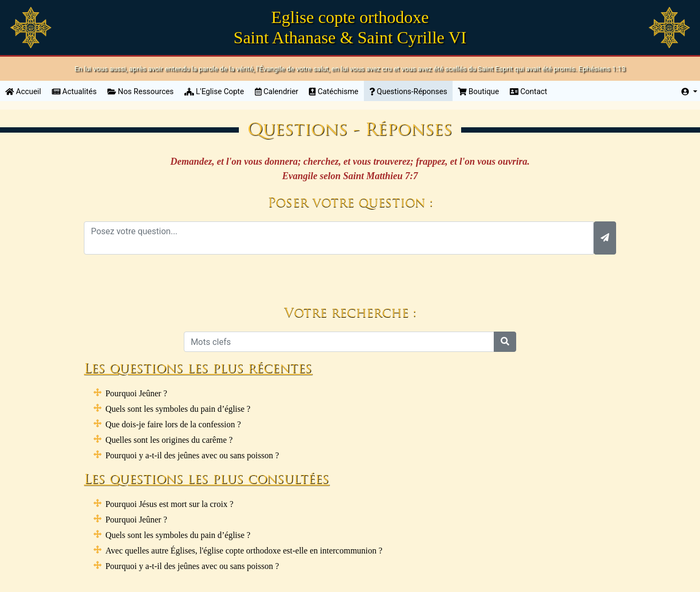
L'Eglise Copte (214, 92)
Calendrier (277, 92)
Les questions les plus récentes (198, 370)
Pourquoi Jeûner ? (136, 393)
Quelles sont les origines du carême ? (169, 440)
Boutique (479, 92)
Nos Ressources (141, 92)
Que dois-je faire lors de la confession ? (173, 424)
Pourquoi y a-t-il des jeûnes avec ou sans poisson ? (192, 455)
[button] (689, 92)
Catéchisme (333, 92)
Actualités (74, 92)
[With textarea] (339, 238)
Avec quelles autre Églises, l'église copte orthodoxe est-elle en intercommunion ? (244, 551)
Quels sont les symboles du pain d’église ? (178, 409)
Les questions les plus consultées (207, 480)
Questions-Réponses (408, 92)
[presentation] (350, 275)
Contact (528, 92)
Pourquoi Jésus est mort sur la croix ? (169, 504)
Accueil (26, 91)
